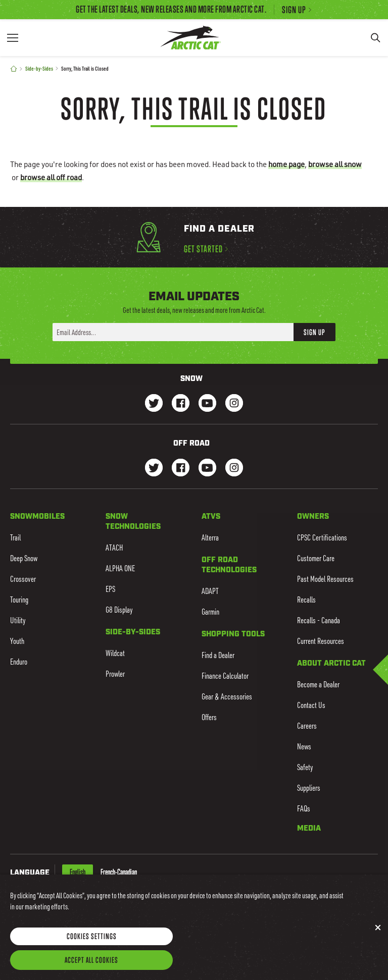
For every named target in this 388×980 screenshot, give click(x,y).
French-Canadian (119, 872)
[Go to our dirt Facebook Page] (181, 469)
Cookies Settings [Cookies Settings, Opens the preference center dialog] (92, 943)
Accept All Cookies (91, 967)
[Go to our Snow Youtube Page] (207, 404)
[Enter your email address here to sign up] (173, 332)
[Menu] (13, 38)
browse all (335, 164)
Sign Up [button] (314, 332)
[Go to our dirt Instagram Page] (154, 469)
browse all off (51, 177)
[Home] (14, 69)
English (78, 872)
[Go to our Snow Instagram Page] (234, 404)
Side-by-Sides (39, 68)
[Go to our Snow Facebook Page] (181, 404)
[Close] (378, 935)
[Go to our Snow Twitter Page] (154, 404)
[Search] (375, 38)
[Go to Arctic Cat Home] (190, 38)
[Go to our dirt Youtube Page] (207, 469)
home (286, 164)
